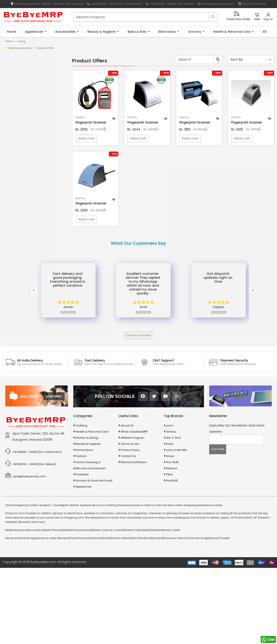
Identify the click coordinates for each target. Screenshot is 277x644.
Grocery (195, 32)
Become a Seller (252, 4)
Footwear (82, 474)
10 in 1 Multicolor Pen (26, 134)
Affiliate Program (133, 438)
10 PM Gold (19, 140)
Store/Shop (20, 76)
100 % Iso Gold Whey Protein (31, 147)
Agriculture (16, 162)
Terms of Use (130, 444)
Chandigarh (61, 505)
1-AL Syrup (19, 120)
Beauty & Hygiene (102, 32)
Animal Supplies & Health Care (30, 169)
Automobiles (66, 32)
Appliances (34, 32)
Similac (171, 432)
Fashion (81, 456)
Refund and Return (134, 462)
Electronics (168, 32)
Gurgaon (45, 505)
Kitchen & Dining (87, 438)
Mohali (74, 505)
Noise (170, 456)
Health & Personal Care (232, 32)
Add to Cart (86, 138)
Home (12, 32)
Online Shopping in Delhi (21, 505)
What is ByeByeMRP (134, 432)
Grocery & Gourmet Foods (94, 480)
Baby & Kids (137, 32)
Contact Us (128, 456)
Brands (17, 83)
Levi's (170, 426)
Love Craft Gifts (176, 450)
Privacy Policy (130, 450)
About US (127, 426)
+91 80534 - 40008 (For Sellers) (170, 4)
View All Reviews (138, 335)
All (265, 32)
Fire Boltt (172, 480)
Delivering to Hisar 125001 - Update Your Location (47, 4)
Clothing (81, 426)
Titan (169, 474)
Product (17, 69)
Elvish (170, 444)
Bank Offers (20, 90)
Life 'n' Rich (173, 438)
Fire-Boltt (172, 462)
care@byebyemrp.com (216, 4)
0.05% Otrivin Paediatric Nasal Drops (33, 110)
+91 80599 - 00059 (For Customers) (115, 4)
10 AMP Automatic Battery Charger (36, 127)
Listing (21, 41)
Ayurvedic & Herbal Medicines (30, 192)
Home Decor (85, 450)
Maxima (172, 468)
